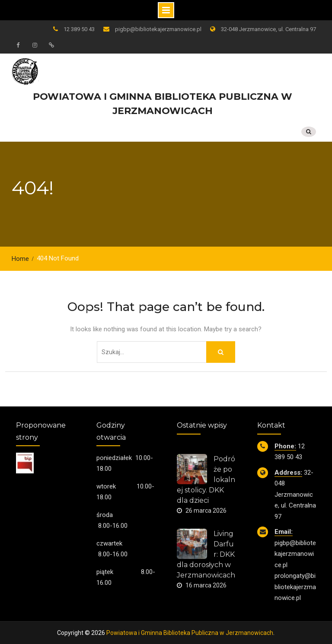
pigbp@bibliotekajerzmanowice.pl (158, 29)
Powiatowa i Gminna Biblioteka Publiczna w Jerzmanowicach (190, 632)
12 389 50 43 (79, 29)
